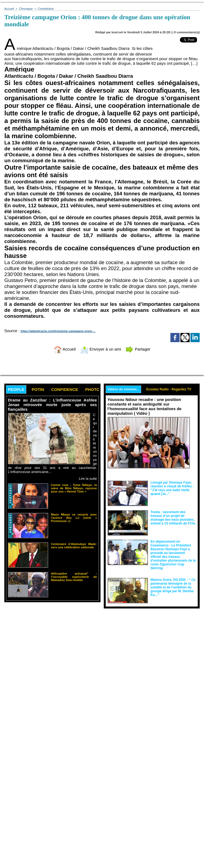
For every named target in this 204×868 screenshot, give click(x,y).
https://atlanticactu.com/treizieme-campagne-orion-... (58, 331)
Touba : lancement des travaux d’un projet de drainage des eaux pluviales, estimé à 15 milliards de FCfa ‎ (173, 518)
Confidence (65, 389)
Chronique (26, 9)
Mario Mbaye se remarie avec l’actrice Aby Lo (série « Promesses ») (74, 518)
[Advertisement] (50, 652)
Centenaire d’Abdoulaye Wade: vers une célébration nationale (74, 546)
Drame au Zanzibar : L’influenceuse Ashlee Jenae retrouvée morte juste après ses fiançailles (52, 405)
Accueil (9, 9)
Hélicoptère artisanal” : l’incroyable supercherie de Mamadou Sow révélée (74, 577)
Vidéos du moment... (123, 389)
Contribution (46, 9)
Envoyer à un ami (101, 349)
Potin (38, 389)
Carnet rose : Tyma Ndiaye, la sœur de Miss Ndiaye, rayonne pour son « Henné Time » (74, 488)
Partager (138, 349)
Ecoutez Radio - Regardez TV (169, 389)
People (16, 389)
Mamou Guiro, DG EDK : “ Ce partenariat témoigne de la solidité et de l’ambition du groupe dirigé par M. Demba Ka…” (173, 587)
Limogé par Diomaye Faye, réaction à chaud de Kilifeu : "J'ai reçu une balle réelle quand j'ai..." (172, 488)
